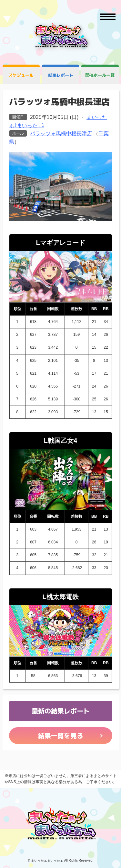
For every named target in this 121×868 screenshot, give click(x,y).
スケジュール (21, 75)
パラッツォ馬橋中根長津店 (61, 134)
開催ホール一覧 (100, 75)
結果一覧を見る (61, 736)
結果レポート (61, 75)
